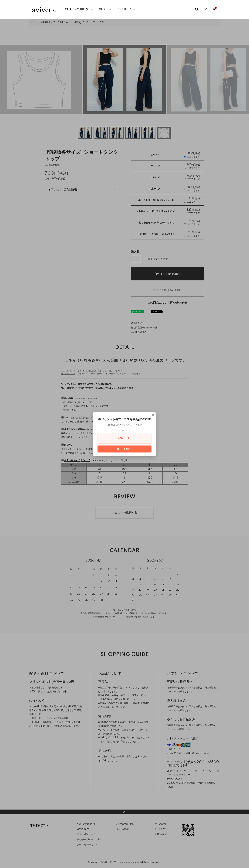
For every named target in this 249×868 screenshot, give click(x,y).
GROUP (104, 10)
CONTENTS (125, 10)
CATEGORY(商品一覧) (77, 10)
